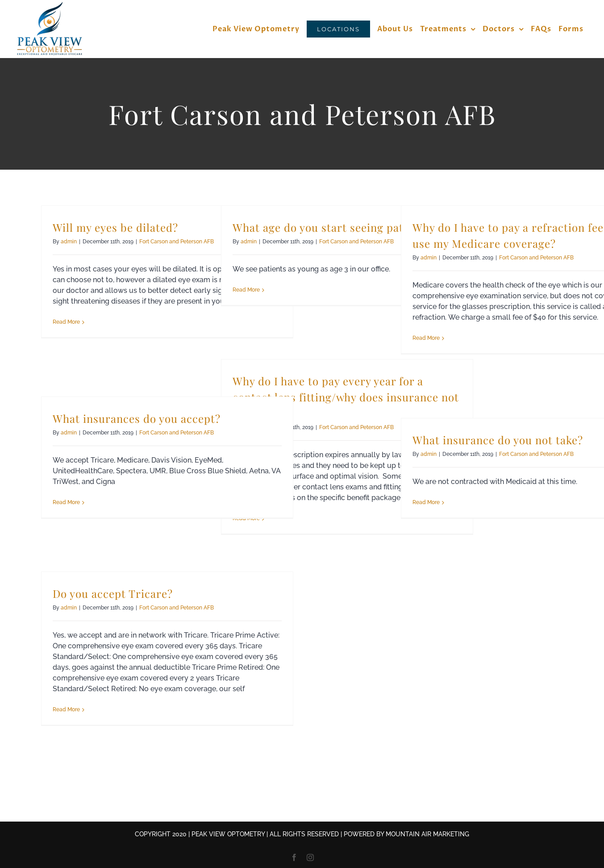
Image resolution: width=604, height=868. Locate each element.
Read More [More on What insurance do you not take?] (426, 502)
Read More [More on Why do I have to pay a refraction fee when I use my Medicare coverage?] (426, 338)
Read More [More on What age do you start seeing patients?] (246, 290)
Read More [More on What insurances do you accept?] (66, 502)
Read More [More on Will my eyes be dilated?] (66, 322)
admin (69, 242)
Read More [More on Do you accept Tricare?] (66, 709)
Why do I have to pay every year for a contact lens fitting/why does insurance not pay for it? (346, 397)
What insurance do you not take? (498, 440)
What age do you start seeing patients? (334, 227)
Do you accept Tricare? (113, 593)
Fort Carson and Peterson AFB (177, 242)
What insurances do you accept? (137, 418)
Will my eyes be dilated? (115, 227)
